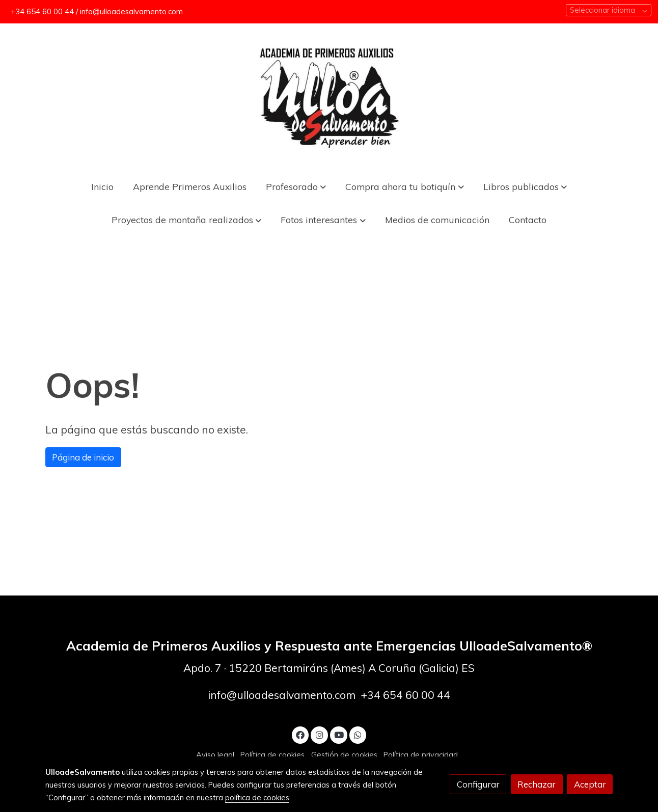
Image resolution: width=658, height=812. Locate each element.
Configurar (478, 784)
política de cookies (257, 797)
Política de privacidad (421, 755)
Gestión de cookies (344, 755)
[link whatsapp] (358, 734)
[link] (329, 97)
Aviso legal (215, 755)
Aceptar (590, 784)
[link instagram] (319, 734)
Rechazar (537, 784)
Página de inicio (83, 457)
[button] (405, 186)
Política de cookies (272, 755)
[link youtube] (339, 734)
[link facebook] (300, 734)
